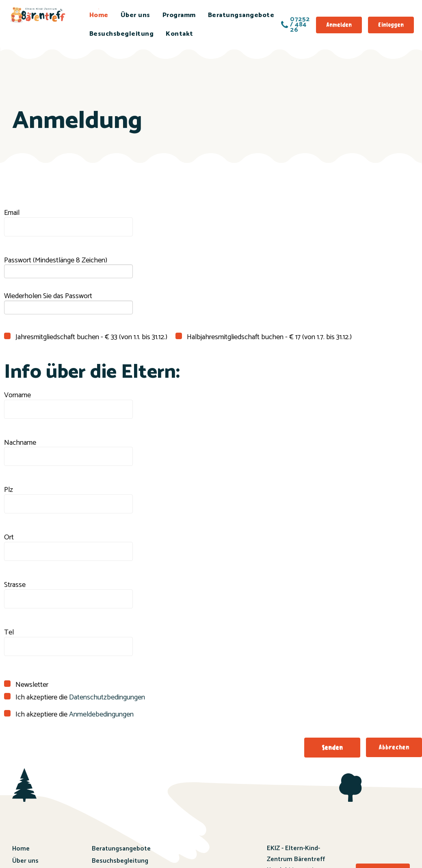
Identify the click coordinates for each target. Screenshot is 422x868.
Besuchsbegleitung (122, 34)
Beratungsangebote (241, 15)
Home (99, 15)
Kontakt (180, 34)
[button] (332, 748)
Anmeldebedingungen (101, 714)
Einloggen (391, 25)
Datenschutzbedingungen (107, 697)
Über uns (135, 15)
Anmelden (339, 25)
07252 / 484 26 (295, 25)
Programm (179, 15)
